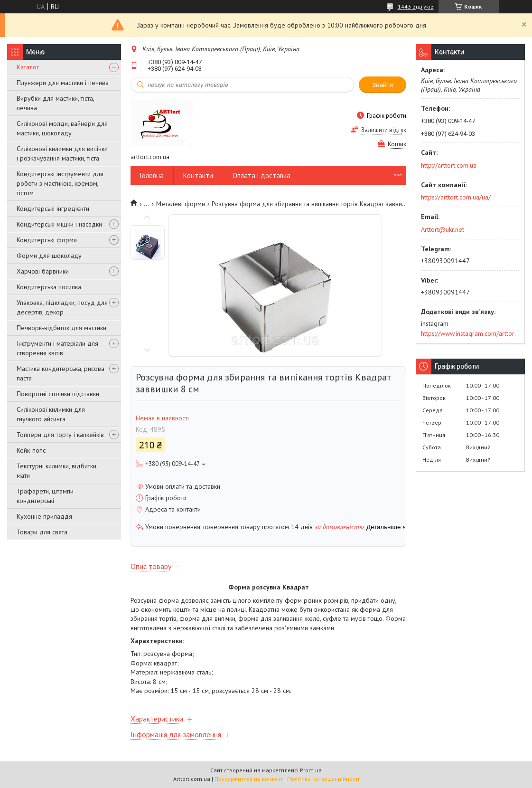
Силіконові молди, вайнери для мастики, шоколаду (62, 128)
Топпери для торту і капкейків (60, 435)
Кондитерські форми (47, 240)
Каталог (28, 67)
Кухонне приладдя (44, 516)
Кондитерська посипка (49, 287)
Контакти (198, 176)
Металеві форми (181, 204)
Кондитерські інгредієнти (53, 209)
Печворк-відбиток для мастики (61, 328)
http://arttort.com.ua (449, 165)
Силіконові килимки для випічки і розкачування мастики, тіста (62, 153)
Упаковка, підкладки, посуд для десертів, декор (62, 307)
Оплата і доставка (261, 176)
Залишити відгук (384, 130)
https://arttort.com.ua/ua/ (456, 197)
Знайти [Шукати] (383, 85)
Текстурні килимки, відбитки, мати (57, 471)
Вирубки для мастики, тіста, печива (55, 103)
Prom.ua (311, 770)
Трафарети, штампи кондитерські (45, 496)
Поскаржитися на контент (249, 779)
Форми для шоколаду (49, 256)
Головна (152, 176)
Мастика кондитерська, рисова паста (61, 373)
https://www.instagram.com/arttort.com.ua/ (470, 333)
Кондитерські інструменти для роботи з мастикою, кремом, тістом (60, 183)
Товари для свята (42, 532)
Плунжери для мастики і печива (63, 83)
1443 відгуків (416, 6)
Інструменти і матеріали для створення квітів (57, 348)
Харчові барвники (43, 271)
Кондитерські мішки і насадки (59, 224)
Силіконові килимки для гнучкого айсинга (51, 414)
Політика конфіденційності (323, 779)
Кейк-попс (31, 450)
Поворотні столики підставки (58, 394)
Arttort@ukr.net (443, 229)
